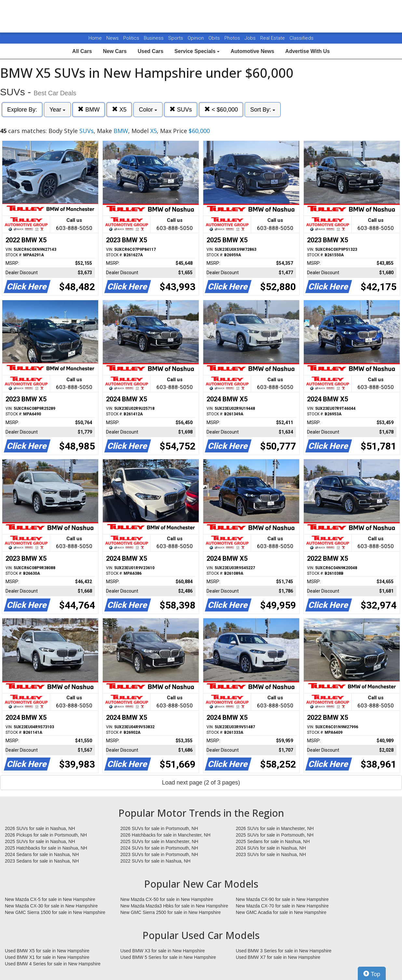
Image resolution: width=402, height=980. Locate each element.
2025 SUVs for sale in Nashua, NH (40, 841)
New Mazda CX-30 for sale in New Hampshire (51, 906)
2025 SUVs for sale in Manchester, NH (159, 841)
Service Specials (197, 51)
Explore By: (22, 110)
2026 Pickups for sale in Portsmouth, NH (46, 835)
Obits (215, 38)
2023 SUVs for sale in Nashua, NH (271, 854)
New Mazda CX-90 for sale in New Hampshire (282, 899)
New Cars (115, 51)
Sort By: (263, 110)
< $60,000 (221, 109)
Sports (176, 38)
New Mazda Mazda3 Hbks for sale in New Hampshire (174, 906)
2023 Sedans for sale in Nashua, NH (42, 861)
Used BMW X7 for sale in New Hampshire (278, 957)
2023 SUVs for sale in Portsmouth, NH (159, 854)
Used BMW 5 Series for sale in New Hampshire (168, 957)
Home (95, 38)
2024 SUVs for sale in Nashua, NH (271, 848)
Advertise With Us (308, 51)
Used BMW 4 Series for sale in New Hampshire (53, 964)
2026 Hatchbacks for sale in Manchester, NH (165, 835)
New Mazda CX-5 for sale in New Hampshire (50, 899)
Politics (131, 38)
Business (154, 38)
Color (148, 110)
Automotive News (252, 51)
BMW (89, 109)
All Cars (82, 51)
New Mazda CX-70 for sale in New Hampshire (282, 906)
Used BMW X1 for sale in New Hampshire (47, 957)
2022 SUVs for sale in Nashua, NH (155, 861)
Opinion (196, 38)
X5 (119, 109)
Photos (233, 38)
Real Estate (273, 38)
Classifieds (301, 38)
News (113, 38)
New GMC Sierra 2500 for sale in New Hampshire (171, 912)
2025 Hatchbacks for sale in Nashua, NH (46, 848)
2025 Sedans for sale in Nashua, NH (273, 841)
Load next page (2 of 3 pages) (201, 783)
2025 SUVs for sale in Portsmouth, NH (275, 835)
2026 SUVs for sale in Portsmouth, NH (159, 828)
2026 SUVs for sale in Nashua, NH (40, 828)
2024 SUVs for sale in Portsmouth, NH (159, 848)
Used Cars (150, 51)
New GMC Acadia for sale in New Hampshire (281, 912)
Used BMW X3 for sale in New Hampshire (163, 951)
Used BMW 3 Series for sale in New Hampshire (284, 951)
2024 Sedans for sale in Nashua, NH (42, 854)
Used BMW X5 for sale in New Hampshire (47, 951)
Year (57, 110)
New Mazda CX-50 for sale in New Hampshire (167, 899)
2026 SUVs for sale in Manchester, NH (275, 828)
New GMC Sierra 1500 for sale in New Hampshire (55, 912)
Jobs (251, 38)
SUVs (181, 109)
